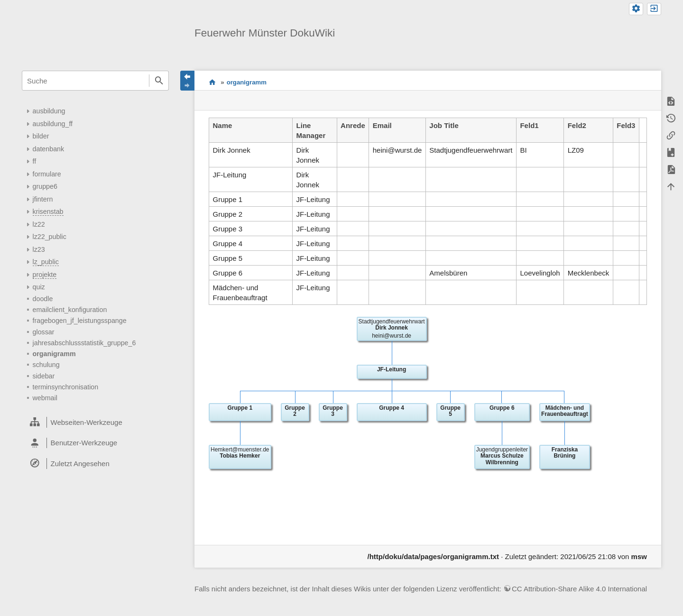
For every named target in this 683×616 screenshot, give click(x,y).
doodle (43, 299)
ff (35, 161)
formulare (47, 174)
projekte (45, 275)
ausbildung (49, 111)
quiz (39, 287)
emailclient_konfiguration (70, 310)
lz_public (46, 262)
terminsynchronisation (66, 387)
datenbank (49, 149)
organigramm (54, 354)
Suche (159, 81)
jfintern (43, 199)
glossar (44, 332)
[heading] (95, 423)
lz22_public (50, 237)
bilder (41, 136)
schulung (46, 365)
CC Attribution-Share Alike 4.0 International (579, 589)
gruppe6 (45, 186)
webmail (45, 398)
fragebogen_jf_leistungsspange (80, 321)
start (212, 82)
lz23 (39, 249)
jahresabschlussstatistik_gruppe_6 (84, 343)
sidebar (44, 376)
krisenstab (48, 211)
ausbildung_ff (53, 124)
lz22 (39, 224)
